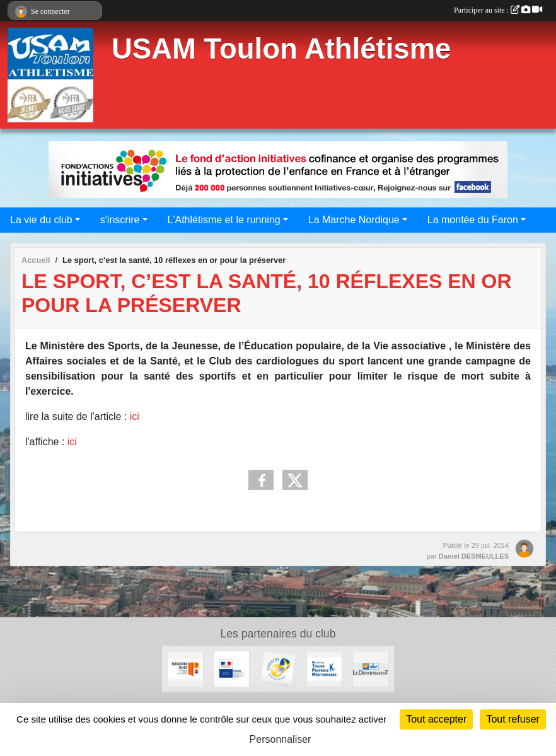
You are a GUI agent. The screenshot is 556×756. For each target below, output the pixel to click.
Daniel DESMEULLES (474, 556)
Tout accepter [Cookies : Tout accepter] (436, 719)
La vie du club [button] (41, 220)
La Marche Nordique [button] (354, 220)
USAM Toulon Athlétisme (281, 49)
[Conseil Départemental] (370, 668)
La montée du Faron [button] (473, 220)
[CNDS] (232, 668)
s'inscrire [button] (120, 220)
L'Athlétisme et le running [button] (224, 220)
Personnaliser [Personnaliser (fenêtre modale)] (281, 739)
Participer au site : (498, 10)
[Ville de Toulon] (278, 668)
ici (135, 416)
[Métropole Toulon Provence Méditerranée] (324, 668)
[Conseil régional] (185, 668)
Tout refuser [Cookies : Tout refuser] (513, 719)
